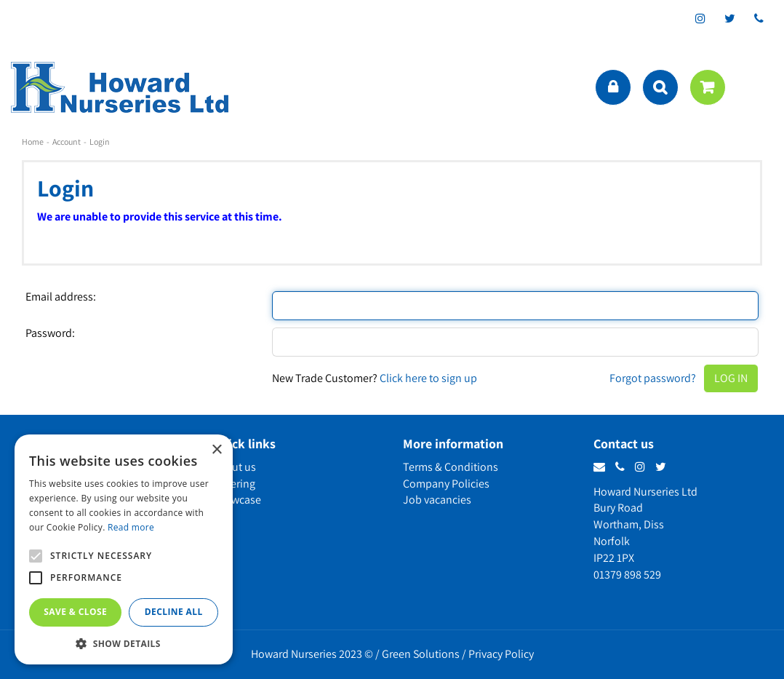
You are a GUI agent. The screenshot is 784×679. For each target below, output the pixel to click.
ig (700, 18)
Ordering (234, 484)
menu (759, 87)
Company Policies (446, 484)
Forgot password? (653, 378)
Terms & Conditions (451, 467)
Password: (50, 333)
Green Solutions (421, 654)
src (660, 87)
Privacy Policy (501, 654)
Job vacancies (437, 500)
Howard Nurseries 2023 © (312, 654)
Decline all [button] (174, 612)
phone (759, 18)
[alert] (124, 549)
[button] (124, 643)
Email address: (61, 297)
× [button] (216, 450)
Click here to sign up (428, 378)
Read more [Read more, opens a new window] (131, 527)
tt (729, 18)
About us (234, 467)
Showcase (237, 500)
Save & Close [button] (75, 612)
